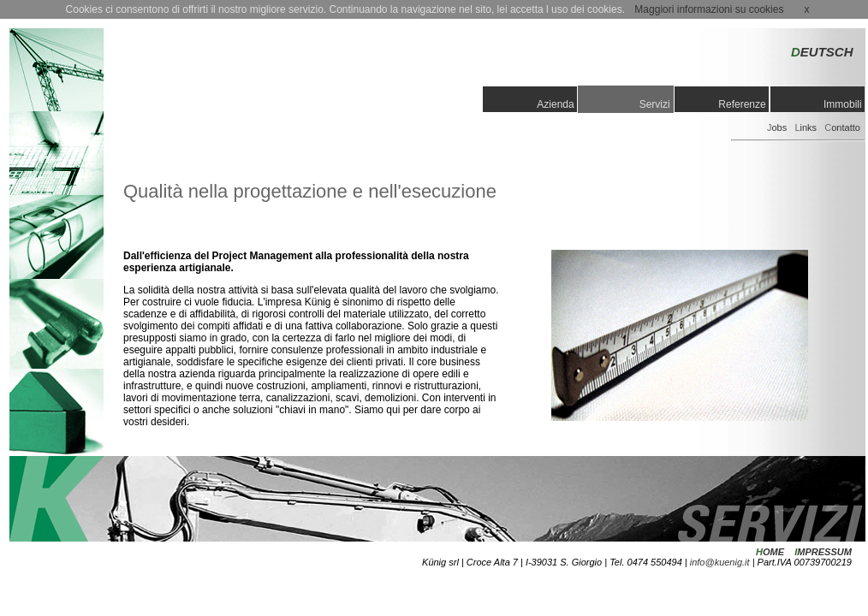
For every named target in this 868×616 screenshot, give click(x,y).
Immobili (844, 104)
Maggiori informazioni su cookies (709, 9)
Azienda (557, 104)
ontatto (842, 127)
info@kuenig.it (720, 562)
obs (777, 127)
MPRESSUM (824, 552)
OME (773, 552)
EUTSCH (822, 52)
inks (806, 127)
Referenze (743, 104)
